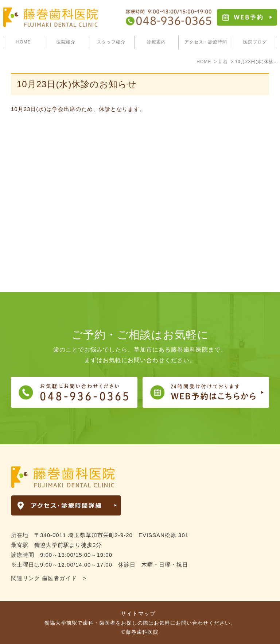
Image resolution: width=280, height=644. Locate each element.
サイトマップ (138, 614)
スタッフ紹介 (111, 42)
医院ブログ (255, 42)
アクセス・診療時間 (206, 42)
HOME (24, 42)
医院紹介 (66, 42)
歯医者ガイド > (64, 578)
